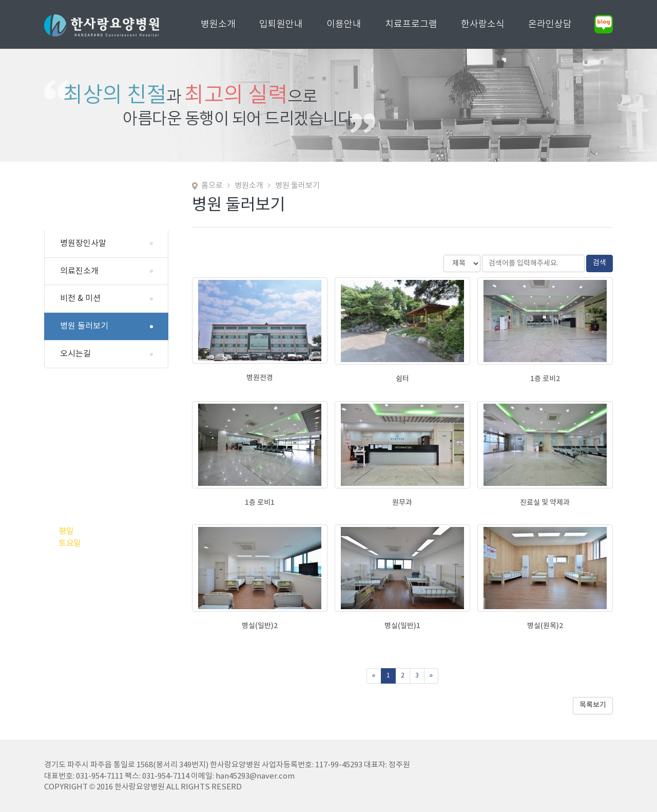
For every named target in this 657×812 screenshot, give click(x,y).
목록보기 (593, 705)
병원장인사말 (83, 243)
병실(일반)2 (260, 626)
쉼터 (402, 379)
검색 (600, 263)
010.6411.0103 (106, 436)
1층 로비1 (260, 503)
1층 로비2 (545, 379)
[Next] (431, 676)
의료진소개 (79, 271)
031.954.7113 (103, 418)
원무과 (402, 503)
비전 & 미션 (80, 298)
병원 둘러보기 (84, 326)
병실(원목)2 (545, 626)
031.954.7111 (122, 464)
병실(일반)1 (402, 626)
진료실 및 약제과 (545, 503)
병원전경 (260, 378)
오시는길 (75, 354)
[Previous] (374, 676)
